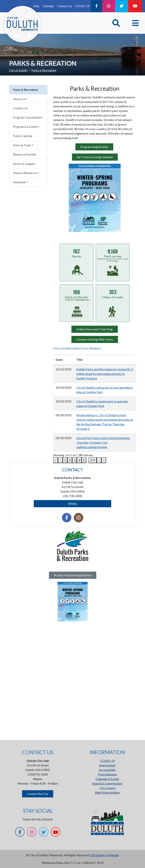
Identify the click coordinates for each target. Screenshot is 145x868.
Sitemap (114, 855)
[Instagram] (109, 6)
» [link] (104, 460)
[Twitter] (122, 6)
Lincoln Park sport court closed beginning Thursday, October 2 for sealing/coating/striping (103, 442)
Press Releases (107, 774)
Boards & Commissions (107, 783)
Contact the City (38, 794)
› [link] (99, 460)
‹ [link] (60, 460)
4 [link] (79, 460)
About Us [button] (19, 99)
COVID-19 (82, 6)
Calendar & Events (107, 779)
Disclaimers (99, 855)
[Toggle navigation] (135, 23)
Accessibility (107, 770)
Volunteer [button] (19, 182)
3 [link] (74, 460)
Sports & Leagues (24, 164)
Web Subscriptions (107, 792)
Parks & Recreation (25, 90)
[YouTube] (135, 6)
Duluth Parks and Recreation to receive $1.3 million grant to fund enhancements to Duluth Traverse (105, 374)
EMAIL (73, 504)
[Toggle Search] (116, 23)
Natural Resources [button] (25, 173)
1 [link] (65, 460)
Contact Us (65, 6)
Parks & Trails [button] (22, 145)
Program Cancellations (28, 117)
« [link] (56, 460)
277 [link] (93, 460)
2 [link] (70, 460)
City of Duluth (18, 70)
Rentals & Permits (25, 154)
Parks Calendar (23, 136)
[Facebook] (96, 6)
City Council (107, 788)
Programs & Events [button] (25, 127)
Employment (107, 765)
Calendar (48, 6)
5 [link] (84, 460)
